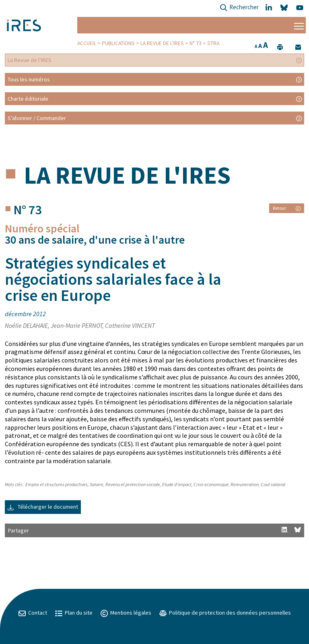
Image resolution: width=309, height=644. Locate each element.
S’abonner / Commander (37, 118)
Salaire (97, 484)
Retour (287, 208)
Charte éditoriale (28, 99)
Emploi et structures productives (57, 484)
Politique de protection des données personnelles (225, 613)
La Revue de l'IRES (162, 43)
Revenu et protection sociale (133, 484)
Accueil (87, 43)
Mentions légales (126, 613)
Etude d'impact (177, 484)
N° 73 (196, 43)
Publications (118, 43)
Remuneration (245, 484)
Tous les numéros (29, 79)
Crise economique (211, 484)
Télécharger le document (43, 507)
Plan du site (74, 613)
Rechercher (239, 8)
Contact (33, 613)
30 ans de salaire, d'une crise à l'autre (95, 240)
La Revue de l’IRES (30, 60)
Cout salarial (273, 484)
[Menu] (299, 25)
